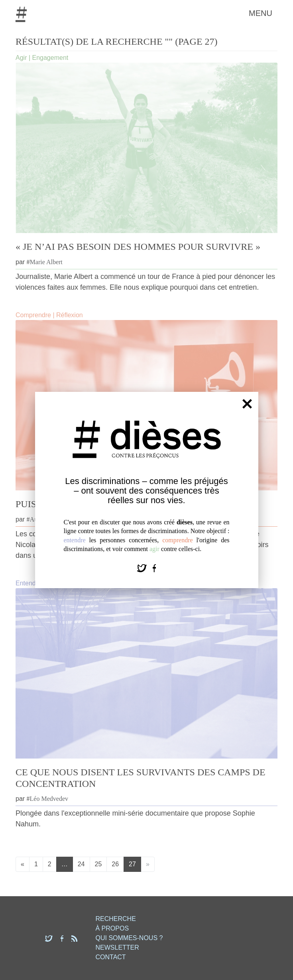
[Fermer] (247, 403)
